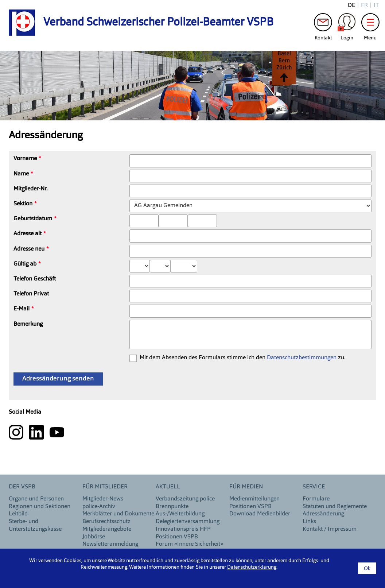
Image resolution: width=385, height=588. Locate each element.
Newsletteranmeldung (110, 544)
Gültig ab (25, 264)
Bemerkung (28, 324)
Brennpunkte (172, 507)
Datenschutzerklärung (252, 567)
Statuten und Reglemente (335, 507)
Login (347, 24)
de (351, 5)
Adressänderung (323, 514)
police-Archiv (99, 507)
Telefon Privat (31, 294)
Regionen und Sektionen (40, 507)
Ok (367, 568)
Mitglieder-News (103, 499)
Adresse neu (29, 249)
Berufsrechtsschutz (106, 522)
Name (21, 174)
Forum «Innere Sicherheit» (190, 544)
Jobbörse (94, 537)
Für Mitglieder (105, 487)
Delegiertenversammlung (188, 522)
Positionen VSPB (177, 537)
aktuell (168, 487)
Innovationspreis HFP (183, 529)
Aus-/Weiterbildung (180, 514)
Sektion (23, 204)
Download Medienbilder (260, 514)
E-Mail (22, 309)
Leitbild (18, 514)
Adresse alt (28, 234)
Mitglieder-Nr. (31, 189)
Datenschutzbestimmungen (302, 358)
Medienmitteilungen (254, 499)
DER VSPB (22, 487)
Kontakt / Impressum (330, 529)
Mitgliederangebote (107, 529)
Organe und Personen (36, 499)
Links (309, 522)
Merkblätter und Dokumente (118, 514)
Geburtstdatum (33, 219)
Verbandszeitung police (185, 499)
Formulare (316, 499)
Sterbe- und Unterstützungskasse (35, 525)
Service (314, 487)
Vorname (25, 159)
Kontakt (323, 24)
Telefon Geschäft (35, 279)
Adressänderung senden (58, 379)
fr (364, 5)
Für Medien (246, 487)
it (376, 5)
